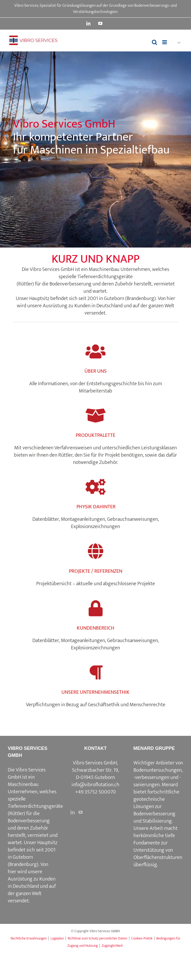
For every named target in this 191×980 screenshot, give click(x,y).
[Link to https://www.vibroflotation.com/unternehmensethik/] (95, 673)
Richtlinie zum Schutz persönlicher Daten (97, 938)
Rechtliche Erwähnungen (29, 938)
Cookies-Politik (142, 938)
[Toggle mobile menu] (165, 42)
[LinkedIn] (73, 812)
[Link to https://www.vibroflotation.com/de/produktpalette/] (95, 416)
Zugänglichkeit (112, 946)
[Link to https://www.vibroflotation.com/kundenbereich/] (95, 608)
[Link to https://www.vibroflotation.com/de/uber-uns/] (95, 352)
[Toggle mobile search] (154, 42)
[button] (177, 43)
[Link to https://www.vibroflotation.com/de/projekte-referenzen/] (95, 551)
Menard (170, 785)
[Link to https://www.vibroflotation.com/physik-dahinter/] (95, 487)
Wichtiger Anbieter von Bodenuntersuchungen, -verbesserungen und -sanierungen (158, 774)
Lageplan (57, 938)
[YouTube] (81, 812)
